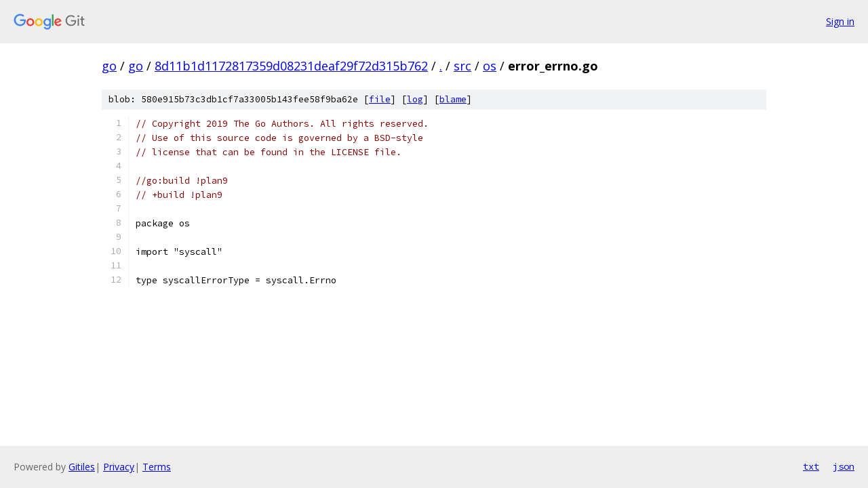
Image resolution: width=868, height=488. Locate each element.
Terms (157, 467)
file (380, 99)
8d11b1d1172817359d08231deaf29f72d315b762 (291, 66)
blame (453, 99)
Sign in (840, 21)
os (490, 66)
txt (811, 466)
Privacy (119, 467)
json (844, 466)
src (462, 66)
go (109, 66)
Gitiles (82, 467)
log (415, 99)
